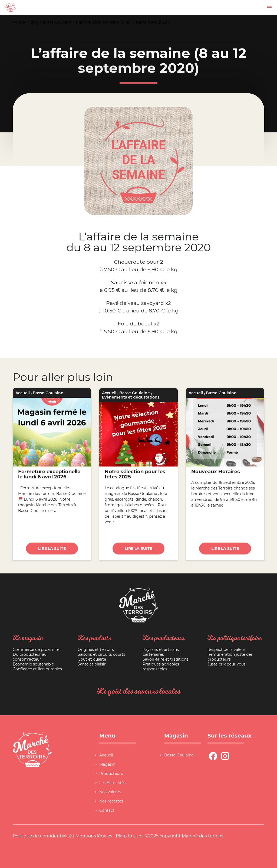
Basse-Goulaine (179, 755)
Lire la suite (52, 549)
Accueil (20, 22)
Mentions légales (94, 836)
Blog (35, 22)
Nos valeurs (110, 792)
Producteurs (111, 774)
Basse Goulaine (57, 22)
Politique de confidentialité (42, 836)
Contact (107, 810)
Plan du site (128, 836)
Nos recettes (111, 801)
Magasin (107, 764)
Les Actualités (112, 783)
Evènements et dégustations (131, 397)
